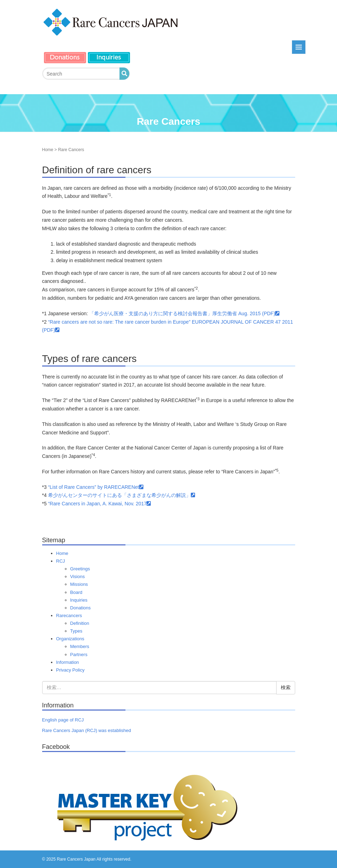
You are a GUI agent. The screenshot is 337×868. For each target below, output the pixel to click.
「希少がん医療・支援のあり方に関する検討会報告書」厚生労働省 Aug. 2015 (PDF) (184, 313)
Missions (79, 584)
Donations (81, 608)
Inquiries (79, 600)
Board (76, 592)
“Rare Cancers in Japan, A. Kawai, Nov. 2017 (100, 504)
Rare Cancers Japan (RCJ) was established (87, 730)
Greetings (80, 569)
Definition (80, 623)
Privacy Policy (70, 670)
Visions (78, 576)
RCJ (61, 561)
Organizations (70, 639)
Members (80, 646)
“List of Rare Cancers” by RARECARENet (96, 487)
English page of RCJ (63, 720)
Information (68, 662)
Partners (79, 655)
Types (76, 631)
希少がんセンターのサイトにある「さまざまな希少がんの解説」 (122, 495)
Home (48, 150)
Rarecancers (69, 616)
